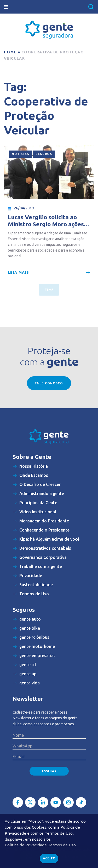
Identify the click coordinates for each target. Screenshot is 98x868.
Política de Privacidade (26, 845)
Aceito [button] (49, 858)
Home (10, 52)
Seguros (44, 154)
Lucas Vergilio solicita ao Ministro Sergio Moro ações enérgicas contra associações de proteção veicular (48, 221)
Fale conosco (49, 383)
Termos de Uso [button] (62, 845)
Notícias (21, 154)
